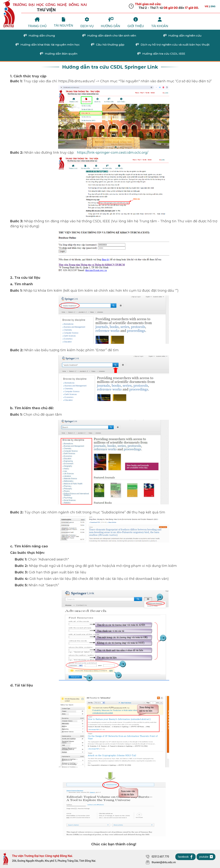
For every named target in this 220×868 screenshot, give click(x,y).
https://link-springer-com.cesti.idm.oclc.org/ (114, 153)
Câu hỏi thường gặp (108, 45)
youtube (206, 857)
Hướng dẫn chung (39, 36)
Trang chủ (37, 23)
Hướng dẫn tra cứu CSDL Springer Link (110, 67)
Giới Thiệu (136, 23)
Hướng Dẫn (111, 23)
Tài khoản (160, 23)
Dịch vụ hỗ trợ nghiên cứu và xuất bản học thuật (172, 45)
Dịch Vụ (87, 23)
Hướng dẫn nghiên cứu (182, 36)
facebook (185, 857)
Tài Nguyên (63, 22)
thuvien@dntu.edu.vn (161, 862)
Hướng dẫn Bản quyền (58, 54)
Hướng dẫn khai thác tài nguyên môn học (47, 45)
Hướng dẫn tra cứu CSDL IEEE (161, 54)
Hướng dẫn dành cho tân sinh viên (109, 36)
